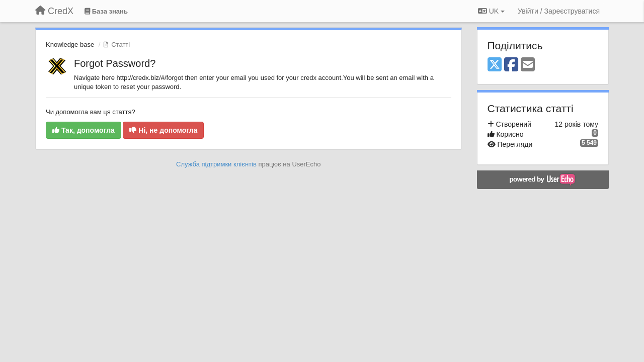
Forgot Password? (115, 63)
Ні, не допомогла (163, 130)
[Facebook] (511, 65)
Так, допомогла (84, 130)
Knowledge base (70, 44)
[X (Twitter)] (495, 65)
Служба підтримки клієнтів (216, 164)
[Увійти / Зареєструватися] (559, 11)
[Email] (528, 65)
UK (491, 11)
